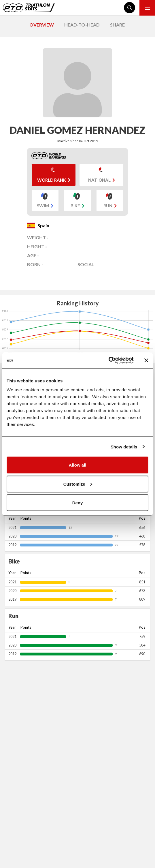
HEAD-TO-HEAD (82, 25)
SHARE (117, 25)
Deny (78, 503)
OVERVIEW (42, 25)
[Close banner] (146, 360)
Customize (78, 484)
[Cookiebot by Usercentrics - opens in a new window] (108, 360)
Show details (124, 447)
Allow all (78, 465)
